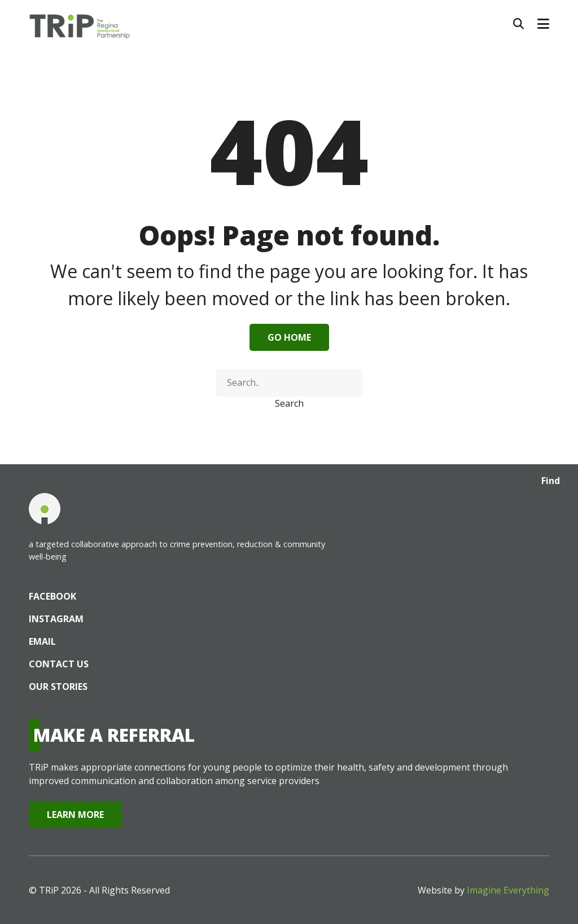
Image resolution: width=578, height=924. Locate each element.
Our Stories (58, 687)
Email (42, 641)
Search (289, 403)
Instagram (56, 619)
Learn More (75, 815)
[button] (543, 24)
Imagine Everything (508, 890)
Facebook (52, 596)
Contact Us (59, 664)
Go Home (289, 337)
